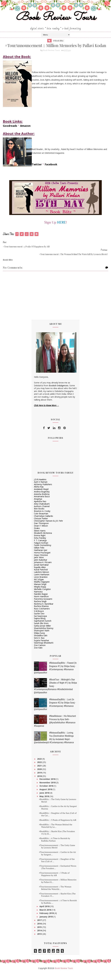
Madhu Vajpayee (42, 589)
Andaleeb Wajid (41, 496)
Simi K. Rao (39, 645)
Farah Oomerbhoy (43, 552)
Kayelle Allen (40, 574)
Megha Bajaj (40, 594)
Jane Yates (39, 564)
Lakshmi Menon (41, 579)
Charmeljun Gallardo (44, 523)
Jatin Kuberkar (41, 567)
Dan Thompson (41, 530)
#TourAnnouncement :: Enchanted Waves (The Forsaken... (58, 874)
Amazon (25, 133)
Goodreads (10, 133)
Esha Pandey (40, 545)
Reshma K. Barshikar (44, 611)
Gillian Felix (39, 555)
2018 (40, 783)
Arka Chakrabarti (42, 511)
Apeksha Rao (40, 508)
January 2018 (46, 924)
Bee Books (39, 516)
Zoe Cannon (40, 652)
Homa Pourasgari (42, 560)
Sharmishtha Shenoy (44, 635)
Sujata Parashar (41, 647)
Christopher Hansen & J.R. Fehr (48, 528)
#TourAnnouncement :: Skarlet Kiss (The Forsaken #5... (57, 902)
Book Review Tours (56, 18)
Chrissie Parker (41, 526)
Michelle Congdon (42, 596)
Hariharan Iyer (41, 557)
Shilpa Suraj (39, 640)
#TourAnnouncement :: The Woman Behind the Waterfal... (55, 895)
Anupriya (38, 506)
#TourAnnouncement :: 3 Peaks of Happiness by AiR (54, 881)
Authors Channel (42, 513)
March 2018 (46, 917)
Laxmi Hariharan (42, 582)
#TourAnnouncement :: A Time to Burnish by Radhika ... (58, 909)
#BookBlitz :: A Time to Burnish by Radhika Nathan (55, 847)
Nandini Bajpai (41, 601)
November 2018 (48, 790)
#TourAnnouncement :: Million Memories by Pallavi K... (58, 888)
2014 (40, 938)
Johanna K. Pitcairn (43, 569)
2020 (40, 776)
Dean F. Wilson (41, 533)
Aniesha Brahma (42, 501)
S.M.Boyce (39, 618)
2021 (40, 773)
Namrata (38, 599)
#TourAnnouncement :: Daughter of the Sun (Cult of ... (57, 867)
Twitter (37, 171)
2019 (40, 780)
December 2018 (48, 786)
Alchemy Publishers (43, 491)
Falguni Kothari (41, 550)
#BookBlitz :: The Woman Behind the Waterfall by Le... (56, 833)
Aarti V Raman (41, 489)
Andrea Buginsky (42, 499)
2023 (40, 766)
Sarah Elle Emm (41, 630)
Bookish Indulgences (59, 393)
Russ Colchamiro (42, 616)
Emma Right (40, 543)
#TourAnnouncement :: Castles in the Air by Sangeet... (57, 860)
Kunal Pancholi (41, 577)
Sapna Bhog (40, 625)
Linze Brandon (41, 584)
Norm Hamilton (41, 604)
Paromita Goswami (43, 606)
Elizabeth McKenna (43, 540)
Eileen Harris (40, 538)
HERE (61, 229)
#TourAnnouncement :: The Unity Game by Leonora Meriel (57, 853)
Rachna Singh (40, 608)
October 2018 (47, 793)
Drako (37, 535)
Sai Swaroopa (40, 623)
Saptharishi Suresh (43, 628)
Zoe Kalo (38, 655)
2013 (40, 941)
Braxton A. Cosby (42, 518)
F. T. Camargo (40, 547)
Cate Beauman (41, 521)
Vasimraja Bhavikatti (44, 650)
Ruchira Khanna (41, 613)
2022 (40, 769)
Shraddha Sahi (41, 643)
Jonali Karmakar (41, 572)
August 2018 (46, 796)
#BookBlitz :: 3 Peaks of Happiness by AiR (58, 827)
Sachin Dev (39, 621)
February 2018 (47, 920)
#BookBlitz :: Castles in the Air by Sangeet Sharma (58, 815)
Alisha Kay (39, 494)
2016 (40, 931)
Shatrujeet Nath (42, 638)
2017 (40, 927)
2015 (40, 934)
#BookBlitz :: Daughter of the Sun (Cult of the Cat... (58, 821)
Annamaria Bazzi (42, 504)
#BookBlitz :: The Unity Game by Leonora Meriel (58, 808)
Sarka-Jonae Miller (42, 633)
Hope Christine (41, 562)
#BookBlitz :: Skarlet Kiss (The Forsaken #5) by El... (57, 840)
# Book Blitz (58, 41)
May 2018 (45, 803)
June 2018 (45, 800)
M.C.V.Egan (39, 586)
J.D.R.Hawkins (40, 487)
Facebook (51, 171)
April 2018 (45, 913)
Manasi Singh (40, 591)
